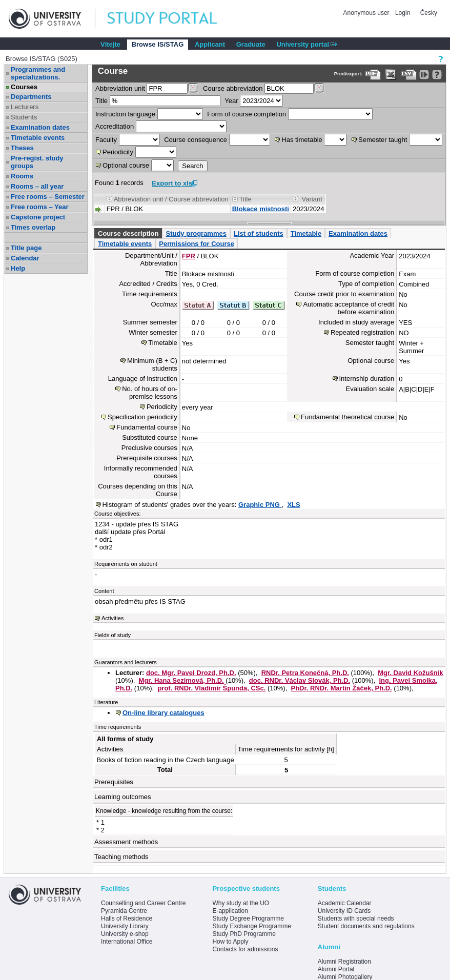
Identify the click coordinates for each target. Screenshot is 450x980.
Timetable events (38, 138)
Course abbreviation (233, 88)
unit (120, 88)
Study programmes (196, 233)
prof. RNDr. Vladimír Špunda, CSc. (211, 688)
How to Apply (230, 942)
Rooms (22, 176)
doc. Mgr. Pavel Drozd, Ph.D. (191, 673)
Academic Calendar (345, 903)
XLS (293, 505)
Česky (429, 13)
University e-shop (125, 934)
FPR (189, 256)
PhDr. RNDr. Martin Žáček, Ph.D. (341, 688)
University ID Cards (344, 911)
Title (101, 101)
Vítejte (110, 44)
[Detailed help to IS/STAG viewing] (437, 75)
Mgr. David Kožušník (410, 673)
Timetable (306, 233)
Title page (26, 248)
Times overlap (33, 227)
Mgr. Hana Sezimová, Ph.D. (181, 680)
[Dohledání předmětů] (319, 88)
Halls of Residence (127, 918)
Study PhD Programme (244, 934)
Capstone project (38, 217)
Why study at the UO (241, 903)
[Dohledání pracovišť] (193, 88)
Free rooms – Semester (48, 197)
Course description (128, 233)
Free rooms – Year (40, 207)
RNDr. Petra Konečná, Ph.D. (305, 673)
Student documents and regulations (366, 926)
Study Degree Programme (248, 918)
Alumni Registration (344, 962)
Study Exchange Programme (251, 926)
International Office (127, 942)
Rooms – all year (37, 186)
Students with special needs (356, 918)
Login (403, 13)
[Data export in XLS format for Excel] (391, 75)
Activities (113, 618)
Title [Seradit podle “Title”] (246, 199)
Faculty (106, 140)
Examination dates (40, 127)
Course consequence (196, 140)
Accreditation (115, 126)
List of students (259, 233)
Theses (22, 148)
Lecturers (25, 107)
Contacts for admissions (245, 949)
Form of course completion (247, 114)
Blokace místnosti (261, 209)
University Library (125, 926)
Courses (24, 87)
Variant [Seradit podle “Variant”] (312, 199)
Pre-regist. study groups (37, 162)
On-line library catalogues (163, 713)
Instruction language (125, 114)
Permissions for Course (197, 244)
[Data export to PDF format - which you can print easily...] (373, 75)
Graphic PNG (260, 505)
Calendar (25, 258)
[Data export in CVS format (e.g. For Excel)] (409, 75)
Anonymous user (367, 13)
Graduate (251, 44)
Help (18, 268)
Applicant (210, 44)
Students (24, 117)
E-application (230, 911)
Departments (31, 97)
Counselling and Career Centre (143, 903)
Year (231, 101)
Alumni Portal (336, 969)
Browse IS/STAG (158, 44)
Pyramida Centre (124, 911)
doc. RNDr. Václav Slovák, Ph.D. (300, 680)
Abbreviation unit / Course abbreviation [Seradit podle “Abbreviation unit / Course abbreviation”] (171, 199)
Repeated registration (362, 332)
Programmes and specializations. (38, 73)
